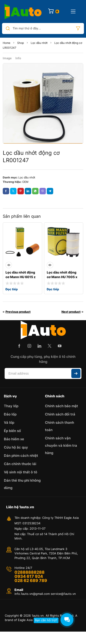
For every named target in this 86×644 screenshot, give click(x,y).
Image (7, 58)
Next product (71, 312)
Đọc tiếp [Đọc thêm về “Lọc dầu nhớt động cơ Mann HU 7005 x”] (53, 289)
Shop (21, 43)
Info (18, 58)
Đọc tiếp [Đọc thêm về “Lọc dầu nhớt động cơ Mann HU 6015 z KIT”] (12, 289)
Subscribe (76, 373)
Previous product (18, 312)
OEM (25, 182)
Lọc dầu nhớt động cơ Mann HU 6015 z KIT (21, 277)
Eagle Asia (25, 620)
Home (7, 43)
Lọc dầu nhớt (39, 43)
